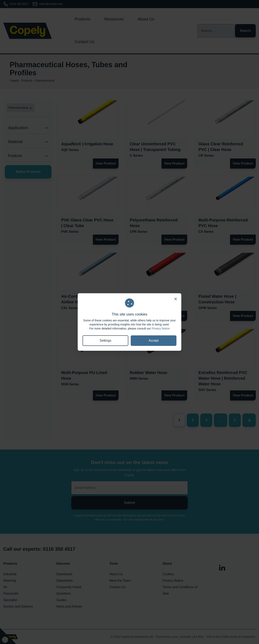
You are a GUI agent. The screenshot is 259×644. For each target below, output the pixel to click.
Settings (105, 341)
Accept (154, 341)
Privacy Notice (161, 328)
